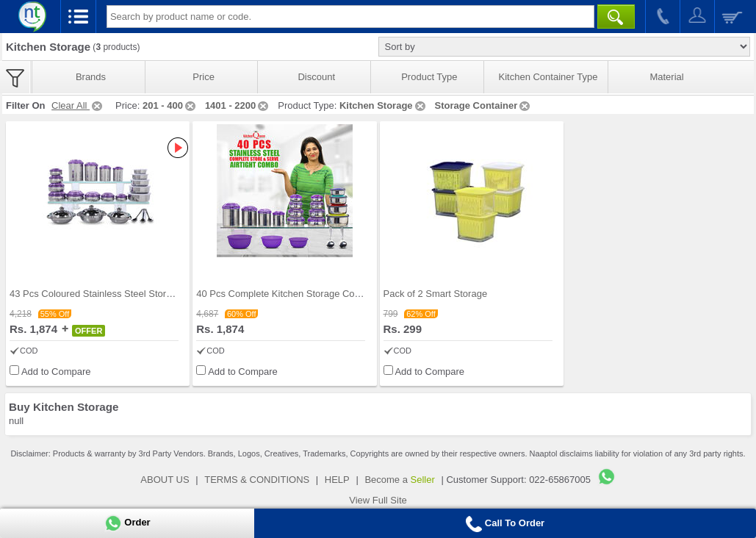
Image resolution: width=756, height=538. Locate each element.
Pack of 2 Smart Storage (436, 294)
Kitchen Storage (384, 105)
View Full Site (378, 500)
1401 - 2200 (238, 105)
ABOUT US (165, 480)
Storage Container (484, 105)
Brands (91, 77)
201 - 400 (170, 105)
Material (666, 77)
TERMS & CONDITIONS (257, 480)
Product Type (429, 77)
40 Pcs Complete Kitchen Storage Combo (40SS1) (303, 294)
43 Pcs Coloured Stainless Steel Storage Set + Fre (117, 294)
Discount (316, 77)
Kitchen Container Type (548, 77)
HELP (337, 480)
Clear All (78, 105)
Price (204, 77)
